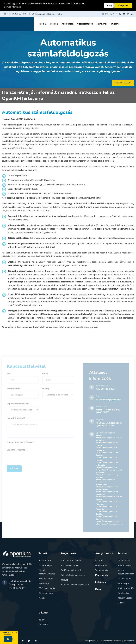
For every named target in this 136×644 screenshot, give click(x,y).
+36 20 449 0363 (22, 14)
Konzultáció (101, 565)
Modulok (65, 580)
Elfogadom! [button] (123, 5)
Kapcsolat (43, 625)
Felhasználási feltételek (111, 641)
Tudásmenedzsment (71, 570)
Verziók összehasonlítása (47, 572)
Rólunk (42, 620)
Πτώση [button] (109, 5)
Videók (42, 598)
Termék (54, 24)
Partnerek (102, 24)
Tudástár (116, 24)
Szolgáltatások (85, 24)
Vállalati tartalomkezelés (73, 575)
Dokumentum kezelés (71, 561)
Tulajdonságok (46, 565)
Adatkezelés (129, 641)
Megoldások (67, 24)
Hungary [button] (107, 14)
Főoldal (43, 24)
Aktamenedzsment (70, 565)
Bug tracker (123, 593)
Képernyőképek (46, 593)
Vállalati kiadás (46, 579)
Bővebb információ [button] (13, 7)
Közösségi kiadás (47, 588)
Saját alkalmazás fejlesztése (75, 585)
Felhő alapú (44, 583)
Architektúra (45, 561)
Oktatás (99, 561)
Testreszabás (101, 570)
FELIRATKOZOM (123, 84)
